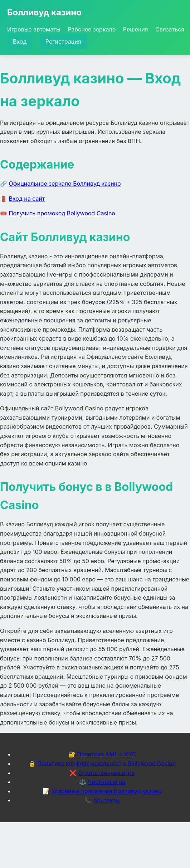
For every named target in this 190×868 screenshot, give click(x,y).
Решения (136, 29)
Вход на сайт (27, 199)
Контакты (107, 800)
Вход (20, 42)
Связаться (170, 29)
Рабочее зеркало (92, 29)
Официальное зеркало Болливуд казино (65, 184)
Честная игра (106, 782)
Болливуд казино (44, 12)
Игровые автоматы (34, 29)
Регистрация (63, 42)
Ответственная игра (107, 773)
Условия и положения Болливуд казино (107, 791)
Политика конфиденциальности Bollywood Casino (106, 764)
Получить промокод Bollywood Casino (62, 213)
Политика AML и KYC (106, 754)
